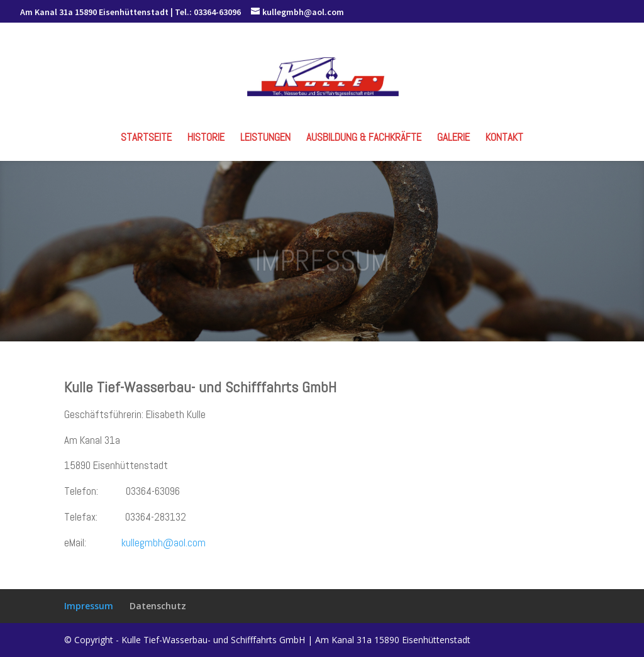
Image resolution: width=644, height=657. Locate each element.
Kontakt (504, 138)
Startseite (146, 138)
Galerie (453, 138)
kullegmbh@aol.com (164, 543)
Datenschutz (158, 606)
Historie (206, 138)
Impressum (89, 606)
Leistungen (265, 138)
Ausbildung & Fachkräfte (364, 138)
